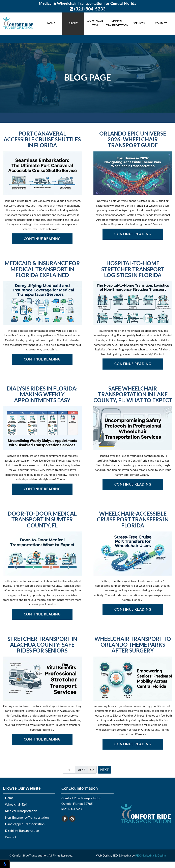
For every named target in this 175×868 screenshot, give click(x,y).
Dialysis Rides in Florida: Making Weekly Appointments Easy (42, 395)
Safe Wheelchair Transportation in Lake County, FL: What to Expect (133, 395)
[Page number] (69, 770)
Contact (161, 23)
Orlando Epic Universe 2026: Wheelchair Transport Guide (133, 140)
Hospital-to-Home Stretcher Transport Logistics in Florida (133, 269)
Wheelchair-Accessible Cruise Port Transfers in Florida (133, 520)
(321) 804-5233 (88, 9)
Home (51, 23)
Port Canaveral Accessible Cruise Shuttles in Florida (42, 140)
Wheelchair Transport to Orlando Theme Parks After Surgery (133, 645)
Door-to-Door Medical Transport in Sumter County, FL (42, 520)
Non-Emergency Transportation (27, 817)
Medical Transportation (117, 23)
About (73, 23)
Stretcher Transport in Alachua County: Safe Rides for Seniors (42, 645)
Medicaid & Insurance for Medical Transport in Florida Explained (42, 269)
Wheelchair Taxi (95, 23)
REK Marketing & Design (151, 855)
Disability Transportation (22, 830)
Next (105, 770)
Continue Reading (42, 239)
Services (139, 23)
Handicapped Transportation (25, 824)
